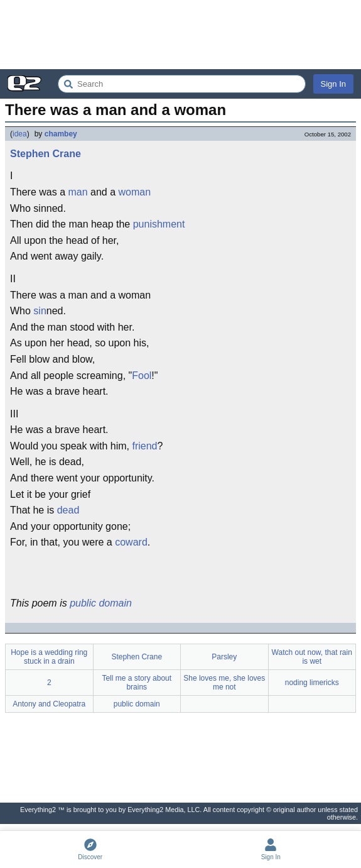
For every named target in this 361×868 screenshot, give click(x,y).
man (78, 192)
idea (20, 134)
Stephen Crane (46, 154)
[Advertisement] (180, 35)
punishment (159, 224)
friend (144, 446)
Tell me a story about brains (137, 683)
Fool (142, 376)
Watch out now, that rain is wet (312, 657)
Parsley (224, 657)
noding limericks (312, 683)
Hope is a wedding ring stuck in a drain (49, 657)
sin (40, 311)
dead (68, 510)
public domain (101, 603)
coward (131, 542)
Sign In (333, 84)
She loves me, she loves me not (224, 683)
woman (135, 192)
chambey (61, 134)
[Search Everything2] (182, 84)
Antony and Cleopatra (49, 704)
